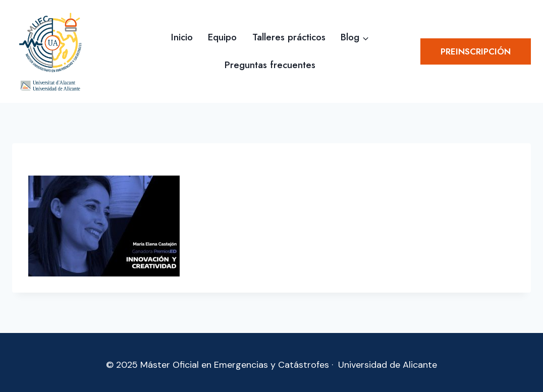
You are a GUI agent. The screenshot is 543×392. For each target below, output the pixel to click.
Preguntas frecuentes (270, 65)
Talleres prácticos (289, 37)
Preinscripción (476, 51)
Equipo (222, 37)
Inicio (182, 37)
